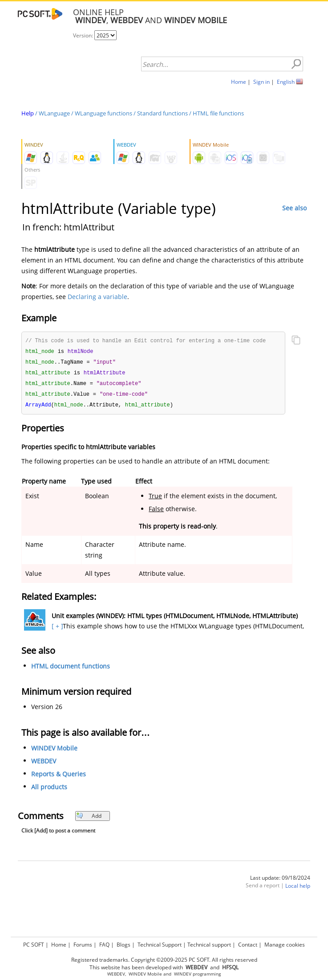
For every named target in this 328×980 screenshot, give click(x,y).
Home (239, 82)
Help (28, 113)
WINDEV (183, 974)
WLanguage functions (103, 113)
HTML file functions (218, 113)
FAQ (104, 945)
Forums (83, 945)
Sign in (261, 82)
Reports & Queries (59, 777)
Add (89, 819)
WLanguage (54, 113)
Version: (84, 35)
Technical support (209, 945)
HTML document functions (71, 669)
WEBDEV (44, 764)
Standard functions (162, 113)
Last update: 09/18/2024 (280, 881)
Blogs (124, 945)
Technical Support (160, 945)
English (286, 82)
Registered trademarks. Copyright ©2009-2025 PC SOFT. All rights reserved (164, 960)
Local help (298, 889)
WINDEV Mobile (54, 751)
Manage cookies (285, 945)
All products (49, 790)
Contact (248, 945)
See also (294, 208)
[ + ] (56, 629)
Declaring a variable (97, 297)
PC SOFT (34, 945)
